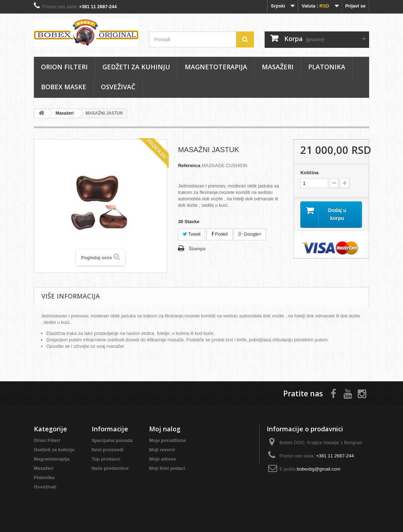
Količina (309, 173)
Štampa (197, 249)
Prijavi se (355, 6)
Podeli (220, 234)
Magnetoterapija (216, 67)
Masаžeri (278, 67)
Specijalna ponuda (112, 440)
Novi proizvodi (108, 450)
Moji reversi (162, 450)
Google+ (250, 234)
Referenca (189, 165)
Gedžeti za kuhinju (136, 67)
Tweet (192, 234)
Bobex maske (64, 87)
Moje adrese (162, 459)
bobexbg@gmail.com (318, 469)
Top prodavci (106, 459)
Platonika (327, 67)
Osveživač (118, 87)
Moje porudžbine (167, 440)
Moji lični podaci (167, 468)
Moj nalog (165, 429)
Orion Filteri (64, 67)
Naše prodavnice (110, 468)
